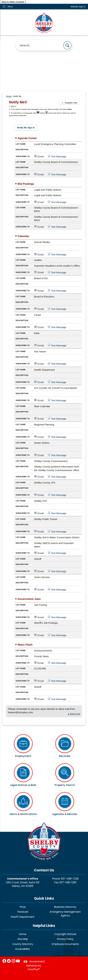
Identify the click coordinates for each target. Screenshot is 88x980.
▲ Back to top (74, 714)
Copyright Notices (65, 934)
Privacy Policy (65, 939)
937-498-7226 (70, 879)
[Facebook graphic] (4, 961)
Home (9, 96)
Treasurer (23, 912)
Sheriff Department (23, 917)
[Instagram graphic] (13, 961)
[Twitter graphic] (9, 961)
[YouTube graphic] (18, 961)
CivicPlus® (34, 969)
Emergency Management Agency (65, 914)
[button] (67, 45)
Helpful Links (44, 926)
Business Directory (65, 907)
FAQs (23, 907)
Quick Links (44, 898)
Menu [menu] (10, 7)
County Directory (23, 944)
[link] (78, 7)
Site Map (23, 939)
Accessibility (23, 949)
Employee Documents (65, 944)
